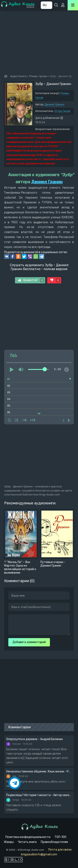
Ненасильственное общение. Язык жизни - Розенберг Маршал (39, 771)
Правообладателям (54, 842)
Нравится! (31, 280)
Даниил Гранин (54, 104)
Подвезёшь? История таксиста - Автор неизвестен (39, 795)
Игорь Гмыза (62, 111)
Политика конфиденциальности (28, 837)
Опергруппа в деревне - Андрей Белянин (35, 739)
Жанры (9, 842)
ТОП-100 (60, 837)
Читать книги (27, 842)
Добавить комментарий (29, 642)
